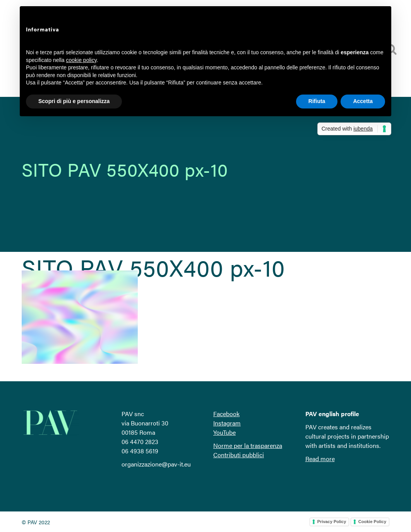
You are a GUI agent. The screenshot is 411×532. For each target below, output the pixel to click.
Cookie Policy (372, 522)
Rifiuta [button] (317, 101)
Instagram (227, 423)
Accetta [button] (363, 101)
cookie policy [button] (81, 60)
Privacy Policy (332, 522)
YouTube (224, 432)
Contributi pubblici (239, 455)
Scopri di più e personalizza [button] (74, 101)
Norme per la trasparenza (248, 445)
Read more (320, 459)
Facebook (226, 414)
